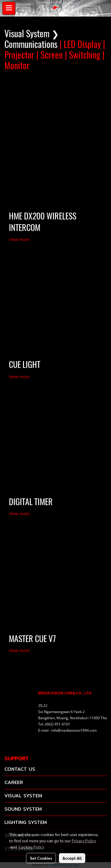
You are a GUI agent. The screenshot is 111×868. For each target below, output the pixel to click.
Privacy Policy (84, 840)
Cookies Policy (31, 847)
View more (20, 239)
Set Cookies (41, 858)
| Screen (50, 55)
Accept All (72, 858)
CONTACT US (20, 769)
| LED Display (80, 44)
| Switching (83, 55)
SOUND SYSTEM (23, 809)
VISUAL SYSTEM (23, 796)
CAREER (14, 782)
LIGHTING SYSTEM (26, 822)
